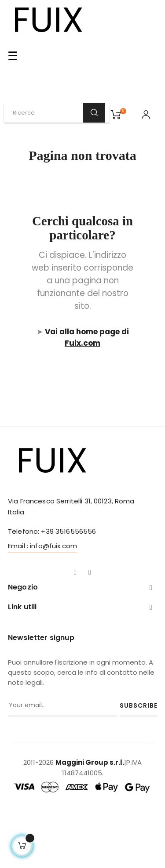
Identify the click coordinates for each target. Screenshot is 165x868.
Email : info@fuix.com (42, 546)
